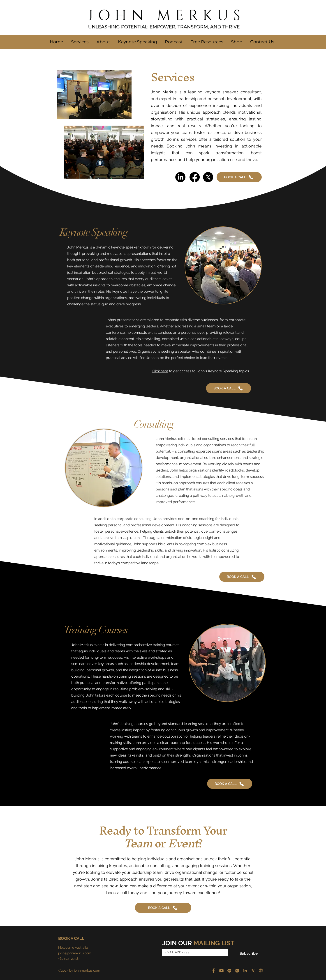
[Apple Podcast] (261, 971)
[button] (103, 42)
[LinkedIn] (245, 971)
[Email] (194, 952)
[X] (253, 971)
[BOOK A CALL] (239, 177)
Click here (160, 371)
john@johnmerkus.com (75, 953)
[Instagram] (237, 971)
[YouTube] (221, 971)
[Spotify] (229, 971)
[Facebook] (214, 971)
